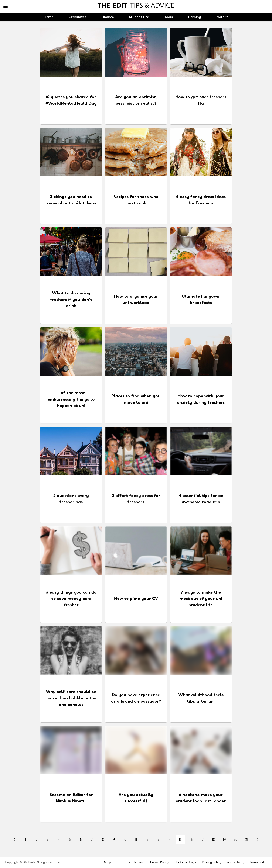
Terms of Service (132, 862)
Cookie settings (185, 862)
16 (191, 840)
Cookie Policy (159, 862)
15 (180, 840)
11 (136, 840)
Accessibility (236, 862)
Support (110, 862)
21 (247, 840)
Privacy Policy (211, 862)
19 (224, 840)
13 (158, 840)
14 (169, 840)
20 (236, 840)
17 (202, 840)
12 (147, 840)
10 (125, 840)
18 (213, 840)
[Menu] (6, 7)
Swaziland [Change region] (257, 862)
